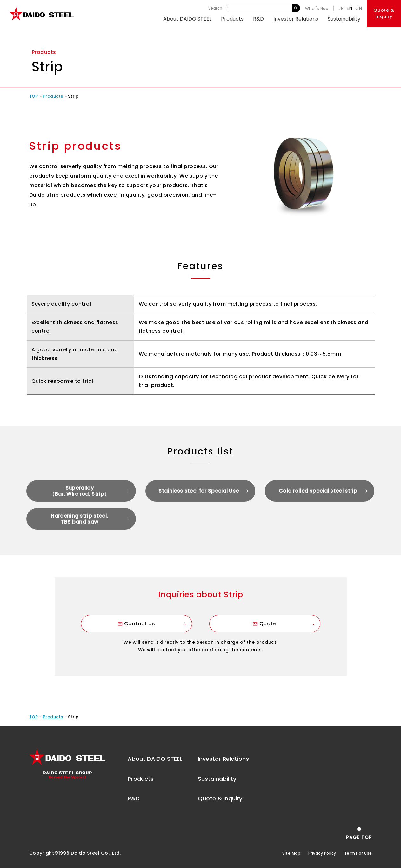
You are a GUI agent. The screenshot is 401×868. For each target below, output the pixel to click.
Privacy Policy (322, 853)
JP (341, 8)
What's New (317, 8)
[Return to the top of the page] (359, 833)
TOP (34, 96)
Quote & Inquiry (220, 798)
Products (232, 19)
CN (359, 8)
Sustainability (344, 19)
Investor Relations (296, 19)
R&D (258, 19)
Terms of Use (358, 853)
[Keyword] (259, 8)
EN (349, 8)
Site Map (291, 853)
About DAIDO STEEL (187, 19)
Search (296, 8)
